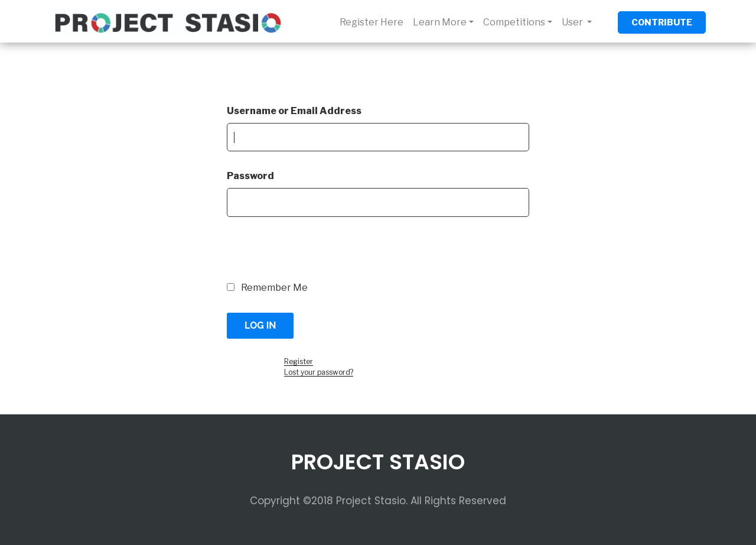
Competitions (514, 22)
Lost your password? (319, 372)
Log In (260, 325)
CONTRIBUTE (662, 22)
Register (299, 361)
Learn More (440, 22)
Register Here (372, 22)
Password (250, 176)
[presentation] (308, 255)
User (573, 22)
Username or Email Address (294, 111)
